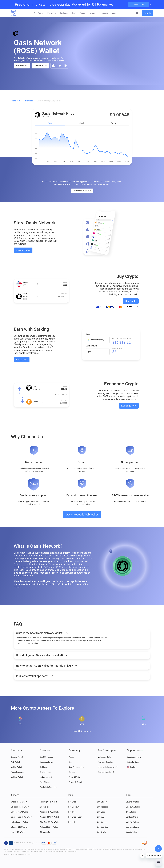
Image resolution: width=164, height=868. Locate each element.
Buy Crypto (131, 301)
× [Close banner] (151, 4)
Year (50, 123)
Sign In (147, 13)
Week (114, 123)
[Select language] (137, 13)
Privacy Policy (20, 855)
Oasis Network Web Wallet (82, 515)
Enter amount (91, 346)
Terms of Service (9, 855)
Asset (88, 334)
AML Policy (28, 855)
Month (82, 123)
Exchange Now (129, 406)
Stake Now (22, 360)
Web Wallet (22, 66)
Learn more (138, 4)
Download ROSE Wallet (82, 191)
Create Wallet (23, 250)
